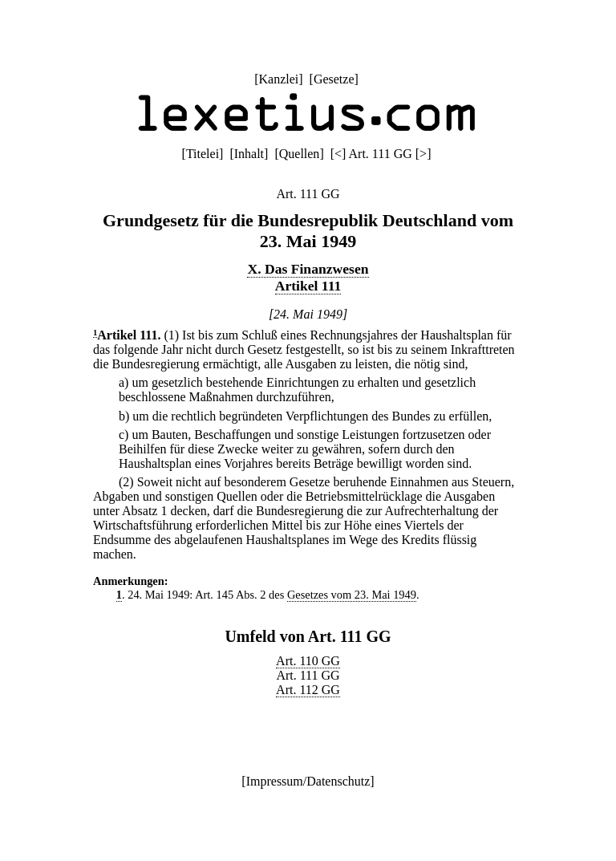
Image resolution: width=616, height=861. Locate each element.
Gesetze (334, 79)
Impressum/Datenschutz (308, 781)
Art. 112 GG (308, 690)
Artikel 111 (308, 286)
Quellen (300, 154)
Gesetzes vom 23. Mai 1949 (352, 595)
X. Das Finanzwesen (308, 269)
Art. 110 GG (308, 661)
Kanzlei (278, 79)
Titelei (203, 154)
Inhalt (249, 154)
